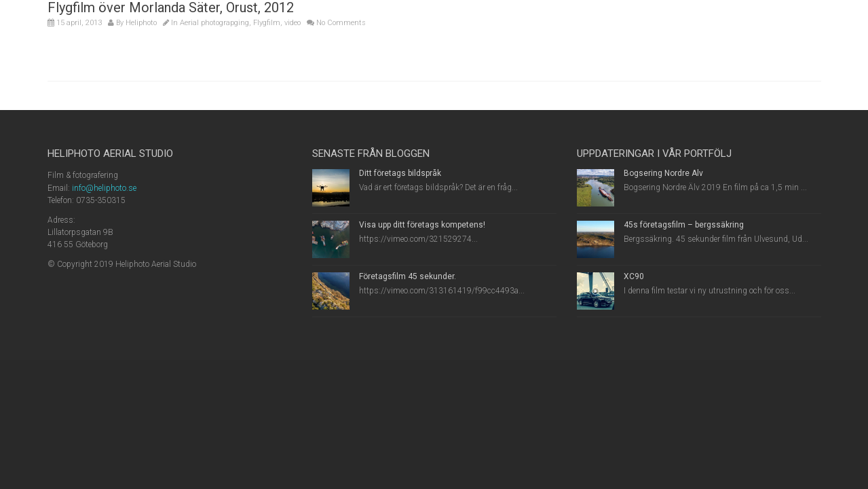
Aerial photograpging (214, 23)
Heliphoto (141, 23)
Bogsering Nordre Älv (663, 173)
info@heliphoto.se (104, 188)
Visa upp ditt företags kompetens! (422, 225)
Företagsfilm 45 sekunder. (408, 276)
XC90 (634, 276)
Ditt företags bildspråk (400, 173)
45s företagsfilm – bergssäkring (684, 225)
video (293, 23)
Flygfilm (267, 23)
